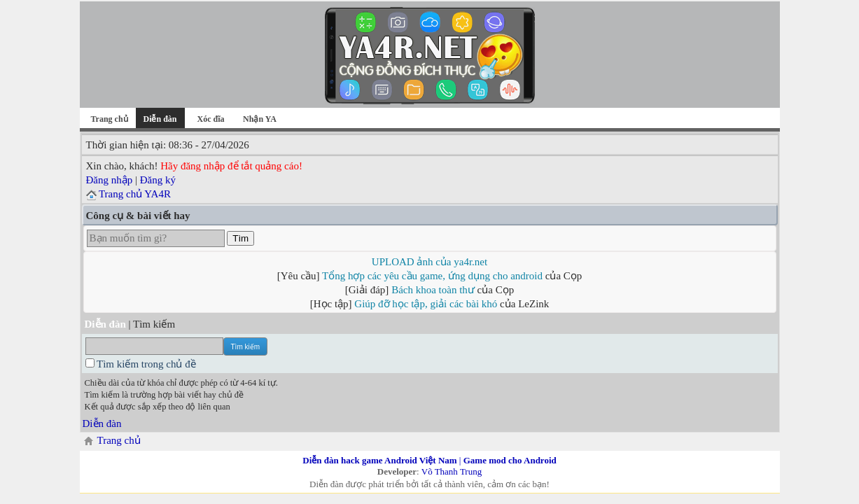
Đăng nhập (110, 180)
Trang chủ (109, 119)
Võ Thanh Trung (452, 471)
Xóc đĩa (211, 119)
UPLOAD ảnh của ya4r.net (429, 262)
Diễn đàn (102, 423)
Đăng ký (158, 180)
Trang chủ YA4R (135, 194)
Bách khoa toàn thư (433, 290)
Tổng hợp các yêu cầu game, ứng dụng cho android (432, 276)
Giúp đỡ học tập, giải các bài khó (426, 304)
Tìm (240, 238)
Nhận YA (260, 119)
